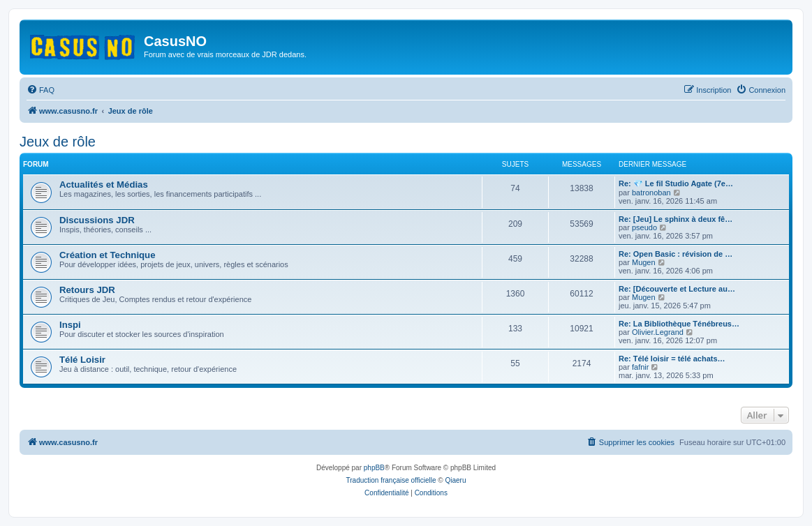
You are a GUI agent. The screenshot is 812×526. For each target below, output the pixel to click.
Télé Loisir (82, 360)
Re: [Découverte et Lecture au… (677, 289)
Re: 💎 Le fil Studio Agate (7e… (676, 183)
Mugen (644, 262)
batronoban (651, 193)
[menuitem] (40, 90)
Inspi (70, 325)
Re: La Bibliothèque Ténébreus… (679, 324)
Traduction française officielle (391, 480)
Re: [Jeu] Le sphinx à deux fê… (676, 219)
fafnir (640, 367)
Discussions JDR (97, 220)
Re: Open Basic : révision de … (676, 254)
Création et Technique (108, 255)
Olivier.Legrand (658, 332)
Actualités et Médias (104, 185)
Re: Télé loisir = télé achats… (672, 359)
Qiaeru (455, 480)
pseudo (644, 227)
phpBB (374, 468)
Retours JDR (87, 290)
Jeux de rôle (58, 142)
